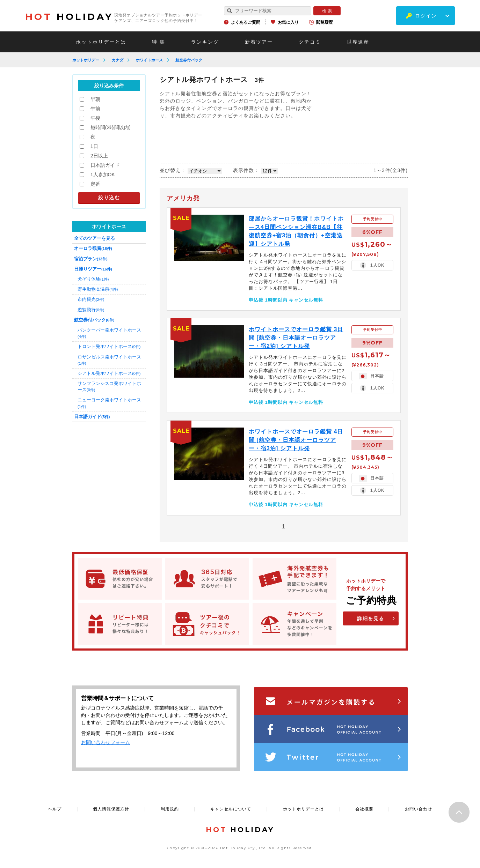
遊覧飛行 (91, 310)
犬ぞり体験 (93, 279)
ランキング (205, 42)
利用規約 (170, 809)
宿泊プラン (91, 259)
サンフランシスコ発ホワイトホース (109, 387)
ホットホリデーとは (101, 42)
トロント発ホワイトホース (109, 346)
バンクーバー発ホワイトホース (109, 333)
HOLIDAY (69, 17)
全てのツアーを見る (94, 238)
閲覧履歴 (325, 22)
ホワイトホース (149, 60)
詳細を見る (371, 618)
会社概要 (364, 809)
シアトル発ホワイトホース (109, 373)
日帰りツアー (93, 269)
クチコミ (310, 42)
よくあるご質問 (246, 22)
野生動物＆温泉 (98, 289)
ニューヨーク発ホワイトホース (109, 403)
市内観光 (91, 299)
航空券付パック (189, 60)
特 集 (159, 42)
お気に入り (288, 22)
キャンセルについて (231, 809)
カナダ (118, 60)
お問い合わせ (419, 809)
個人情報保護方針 (111, 809)
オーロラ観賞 (93, 248)
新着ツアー (259, 42)
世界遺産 (358, 42)
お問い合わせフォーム (106, 742)
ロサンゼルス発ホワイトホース (109, 360)
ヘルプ (55, 809)
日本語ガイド (92, 417)
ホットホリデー (86, 60)
